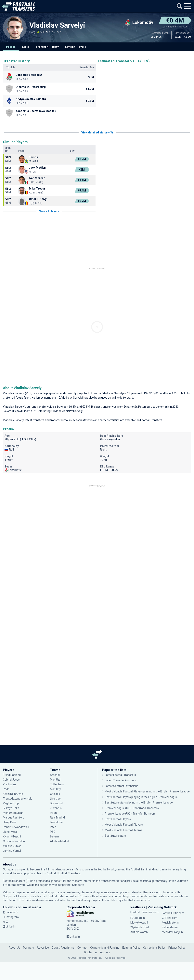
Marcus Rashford (14, 818)
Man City (55, 789)
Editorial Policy (131, 948)
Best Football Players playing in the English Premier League (141, 797)
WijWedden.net (140, 927)
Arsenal (55, 775)
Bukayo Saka (11, 808)
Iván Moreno (37, 178)
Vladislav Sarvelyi (57, 25)
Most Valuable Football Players (124, 825)
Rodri (6, 789)
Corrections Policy (154, 948)
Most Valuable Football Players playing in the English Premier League (147, 791)
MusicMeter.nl (171, 923)
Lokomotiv (95, 393)
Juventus (56, 808)
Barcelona (56, 822)
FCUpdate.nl (138, 918)
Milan (53, 813)
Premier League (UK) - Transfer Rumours (130, 814)
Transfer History (47, 47)
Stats (26, 47)
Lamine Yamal (12, 851)
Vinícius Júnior (12, 846)
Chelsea (55, 794)
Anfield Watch (139, 932)
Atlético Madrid (59, 841)
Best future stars (115, 836)
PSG (53, 832)
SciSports (78, 885)
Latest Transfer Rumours (120, 780)
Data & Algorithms (63, 948)
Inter (53, 827)
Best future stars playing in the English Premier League (139, 803)
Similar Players (76, 47)
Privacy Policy (177, 948)
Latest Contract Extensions (122, 786)
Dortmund (56, 803)
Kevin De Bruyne (13, 794)
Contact (82, 948)
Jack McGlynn (38, 168)
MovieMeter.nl (139, 923)
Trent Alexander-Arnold (18, 799)
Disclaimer (91, 952)
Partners (28, 948)
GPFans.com (170, 918)
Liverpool (56, 799)
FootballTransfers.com (144, 912)
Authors (105, 952)
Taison (33, 157)
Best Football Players (118, 819)
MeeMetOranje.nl (173, 932)
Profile (11, 47)
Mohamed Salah (13, 813)
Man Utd (55, 780)
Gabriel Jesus (11, 780)
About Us (14, 948)
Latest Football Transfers (120, 775)
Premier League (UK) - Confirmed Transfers (132, 808)
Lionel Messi (11, 832)
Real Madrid (57, 818)
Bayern (54, 836)
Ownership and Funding (105, 948)
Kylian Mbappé (12, 836)
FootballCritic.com (173, 913)
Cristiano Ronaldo (14, 841)
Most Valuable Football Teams (123, 830)
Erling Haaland (12, 775)
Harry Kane (10, 822)
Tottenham (57, 784)
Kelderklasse (170, 927)
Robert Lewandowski (16, 827)
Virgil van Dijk (11, 803)
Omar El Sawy (38, 199)
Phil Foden (9, 784)
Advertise (43, 948)
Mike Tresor (37, 189)
